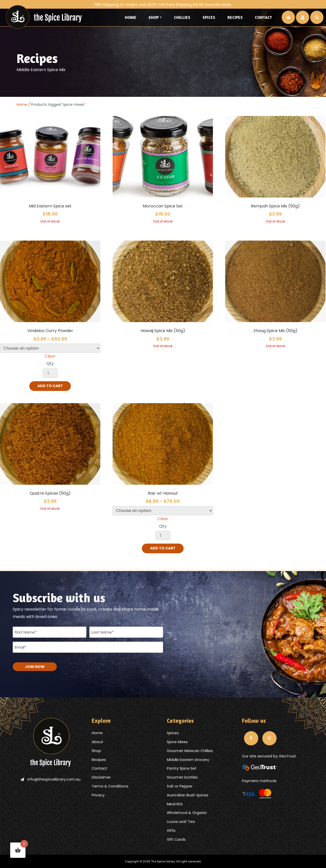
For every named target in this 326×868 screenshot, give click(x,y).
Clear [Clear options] (50, 356)
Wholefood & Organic (187, 813)
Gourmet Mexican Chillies (190, 751)
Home (131, 17)
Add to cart (50, 386)
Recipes (235, 17)
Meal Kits (175, 804)
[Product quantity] (50, 373)
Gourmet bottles (182, 777)
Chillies (182, 17)
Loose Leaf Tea (181, 822)
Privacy (98, 795)
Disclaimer (101, 777)
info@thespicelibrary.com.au (50, 779)
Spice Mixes (177, 742)
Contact (263, 17)
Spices (209, 17)
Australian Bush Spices (188, 795)
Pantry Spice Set (182, 768)
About (97, 742)
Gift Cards (176, 839)
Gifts (171, 830)
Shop (154, 17)
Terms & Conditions (110, 786)
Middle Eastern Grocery (188, 759)
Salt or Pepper (180, 786)
